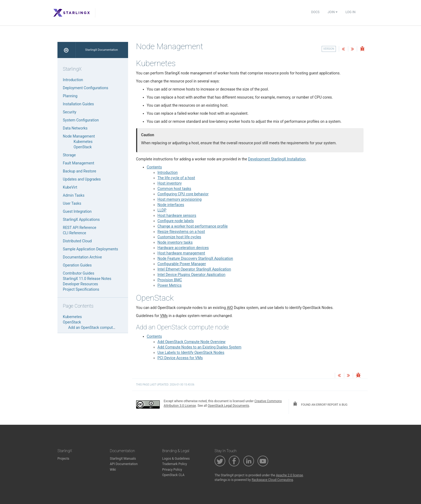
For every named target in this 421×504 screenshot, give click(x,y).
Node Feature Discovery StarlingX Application (195, 258)
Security (70, 112)
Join (333, 12)
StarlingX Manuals (123, 459)
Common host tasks (175, 189)
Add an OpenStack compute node (96, 327)
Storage (69, 155)
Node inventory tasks (175, 242)
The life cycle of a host (176, 178)
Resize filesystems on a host (181, 232)
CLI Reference (75, 233)
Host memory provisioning (180, 199)
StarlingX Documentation (101, 50)
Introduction (168, 172)
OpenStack (83, 147)
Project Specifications (81, 289)
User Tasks (72, 203)
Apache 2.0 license (290, 475)
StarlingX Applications (81, 219)
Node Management (79, 136)
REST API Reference (79, 228)
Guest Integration (77, 211)
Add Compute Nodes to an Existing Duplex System (200, 347)
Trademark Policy (175, 464)
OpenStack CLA (173, 475)
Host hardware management (181, 253)
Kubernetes (83, 142)
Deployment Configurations (86, 88)
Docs (315, 12)
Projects (63, 459)
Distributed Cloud (77, 241)
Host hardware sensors (177, 215)
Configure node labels (176, 221)
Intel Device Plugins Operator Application (192, 275)
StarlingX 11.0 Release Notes (87, 279)
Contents (154, 167)
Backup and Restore (79, 171)
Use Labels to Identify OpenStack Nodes (191, 352)
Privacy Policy (172, 470)
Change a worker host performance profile (193, 226)
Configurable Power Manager (182, 264)
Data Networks (75, 128)
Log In (351, 12)
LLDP (162, 210)
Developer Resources (80, 284)
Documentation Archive (82, 257)
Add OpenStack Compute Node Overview (192, 342)
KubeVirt (70, 187)
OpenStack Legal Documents (228, 406)
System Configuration (81, 120)
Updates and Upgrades (82, 179)
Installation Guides (78, 104)
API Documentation (124, 464)
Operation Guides (77, 265)
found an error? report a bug (320, 404)
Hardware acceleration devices (183, 248)
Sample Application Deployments (90, 249)
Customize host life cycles (179, 237)
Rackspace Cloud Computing (272, 480)
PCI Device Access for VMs (180, 358)
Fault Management (79, 163)
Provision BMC (170, 280)
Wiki (113, 470)
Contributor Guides (79, 273)
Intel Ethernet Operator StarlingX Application (194, 269)
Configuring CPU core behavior (183, 194)
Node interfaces (171, 205)
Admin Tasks (74, 195)
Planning (70, 96)
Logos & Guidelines (176, 459)
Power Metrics (170, 285)
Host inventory (170, 183)
